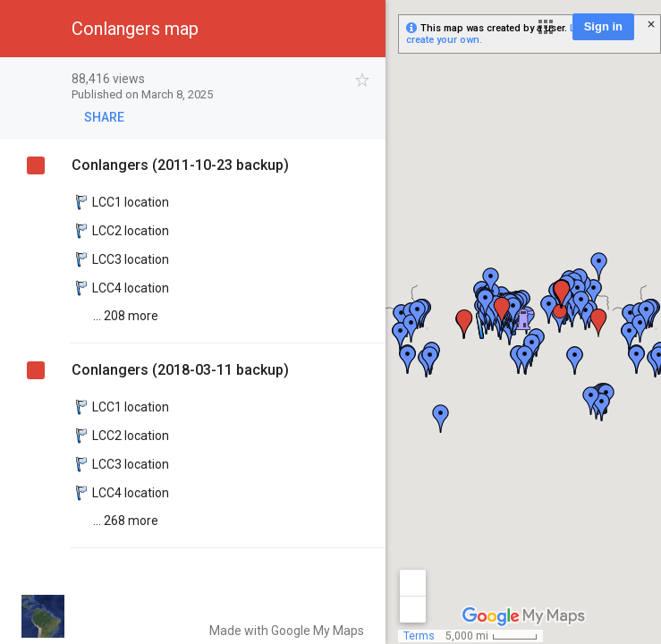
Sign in (603, 26)
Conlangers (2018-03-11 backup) (180, 370)
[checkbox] (363, 80)
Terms (419, 636)
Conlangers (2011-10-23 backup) (180, 165)
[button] (546, 27)
